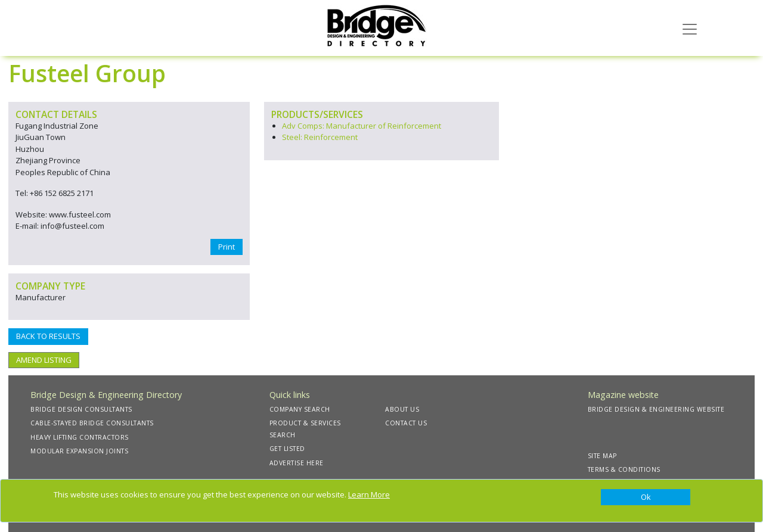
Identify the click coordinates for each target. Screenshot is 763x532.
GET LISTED (287, 449)
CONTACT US (406, 423)
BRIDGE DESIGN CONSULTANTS (81, 409)
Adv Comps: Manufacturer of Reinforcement (362, 126)
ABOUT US (402, 409)
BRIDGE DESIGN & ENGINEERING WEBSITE (656, 409)
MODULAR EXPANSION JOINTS (79, 451)
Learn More (369, 494)
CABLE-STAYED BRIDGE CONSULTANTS (92, 423)
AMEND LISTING (44, 360)
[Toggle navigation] (690, 28)
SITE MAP (602, 456)
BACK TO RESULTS (48, 336)
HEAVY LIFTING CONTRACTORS (80, 437)
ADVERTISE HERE (297, 463)
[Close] (646, 497)
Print (227, 247)
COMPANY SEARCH (300, 409)
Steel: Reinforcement (320, 137)
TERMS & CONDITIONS (624, 469)
